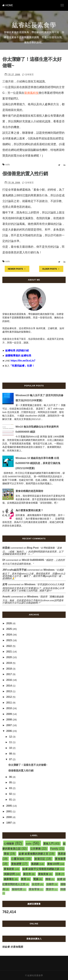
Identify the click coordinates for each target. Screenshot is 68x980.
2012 (9, 697)
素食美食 (43, 874)
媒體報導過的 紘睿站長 (18, 356)
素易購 (35, 864)
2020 (9, 657)
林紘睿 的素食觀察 (13, 947)
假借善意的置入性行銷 (25, 174)
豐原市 (50, 889)
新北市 (27, 874)
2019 (9, 663)
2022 (9, 646)
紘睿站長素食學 (34, 25)
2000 (9, 817)
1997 (9, 823)
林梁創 (6, 548)
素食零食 (34, 889)
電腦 (36, 879)
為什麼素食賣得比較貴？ (29, 510)
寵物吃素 (17, 889)
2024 (9, 635)
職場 (48, 879)
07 (11, 759)
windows (49, 570)
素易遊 (62, 854)
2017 (9, 674)
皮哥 (5, 584)
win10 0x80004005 (33, 560)
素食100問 (53, 864)
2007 (9, 725)
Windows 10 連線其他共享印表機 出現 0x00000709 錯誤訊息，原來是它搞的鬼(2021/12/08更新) (38, 463)
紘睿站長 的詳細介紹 (17, 350)
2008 (9, 720)
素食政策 (9, 869)
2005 (9, 806)
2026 (9, 623)
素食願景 (60, 859)
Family (54, 849)
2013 (9, 691)
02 (11, 794)
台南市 (50, 884)
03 (11, 788)
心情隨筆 (9, 844)
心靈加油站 (18, 859)
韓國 (63, 889)
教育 (24, 879)
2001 (9, 811)
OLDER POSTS (51, 269)
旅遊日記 (40, 859)
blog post (33, 548)
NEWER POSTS (17, 269)
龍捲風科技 (31, 93)
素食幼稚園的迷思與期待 (29, 491)
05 (11, 782)
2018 (9, 669)
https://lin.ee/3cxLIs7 (23, 361)
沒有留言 (29, 74)
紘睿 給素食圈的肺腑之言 (33, 854)
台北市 (36, 884)
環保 (6, 854)
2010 (9, 708)
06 (11, 777)
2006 (9, 731)
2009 (9, 714)
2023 (9, 640)
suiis (8, 164)
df (4, 560)
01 (11, 800)
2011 (9, 703)
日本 (58, 874)
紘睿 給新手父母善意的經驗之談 (41, 869)
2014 (9, 686)
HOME (8, 5)
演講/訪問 (9, 874)
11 (11, 742)
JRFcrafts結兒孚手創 (14, 570)
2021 (9, 652)
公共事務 (35, 849)
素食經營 (16, 864)
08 (11, 754)
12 (11, 737)
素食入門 (48, 844)
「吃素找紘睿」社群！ (22, 366)
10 (11, 748)
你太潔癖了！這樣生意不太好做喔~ (28, 765)
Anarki (6, 597)
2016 (9, 680)
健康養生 (9, 879)
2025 (9, 629)
